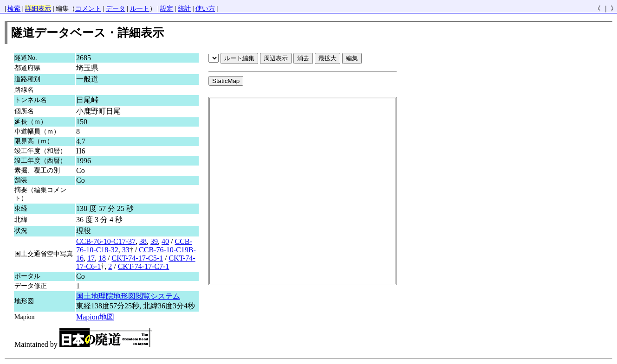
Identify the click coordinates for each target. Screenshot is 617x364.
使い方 (205, 9)
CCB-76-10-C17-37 (106, 241)
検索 (14, 9)
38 (143, 241)
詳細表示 (38, 9)
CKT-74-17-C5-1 (137, 258)
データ (116, 9)
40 (165, 241)
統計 (184, 9)
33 (126, 250)
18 (102, 258)
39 (154, 241)
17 (91, 258)
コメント (88, 9)
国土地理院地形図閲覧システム (128, 296)
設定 (167, 9)
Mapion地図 (95, 317)
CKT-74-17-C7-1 (144, 266)
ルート (140, 9)
